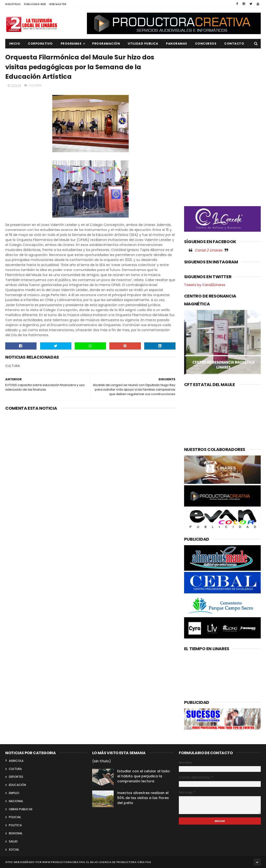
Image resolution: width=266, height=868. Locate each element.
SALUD (13, 841)
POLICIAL (15, 817)
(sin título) (101, 761)
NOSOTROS (13, 4)
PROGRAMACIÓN (106, 44)
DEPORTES (16, 777)
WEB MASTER (58, 4)
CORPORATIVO (40, 44)
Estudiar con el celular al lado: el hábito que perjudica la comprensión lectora (144, 776)
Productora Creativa (134, 862)
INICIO (15, 44)
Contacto (234, 44)
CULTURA (35, 85)
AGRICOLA (16, 761)
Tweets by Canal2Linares (205, 285)
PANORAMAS (177, 44)
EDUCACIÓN (17, 785)
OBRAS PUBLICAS (21, 809)
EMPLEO (14, 793)
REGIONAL (16, 833)
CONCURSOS (206, 44)
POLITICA (15, 825)
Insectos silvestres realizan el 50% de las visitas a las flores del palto (143, 798)
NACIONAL (16, 801)
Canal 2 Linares (208, 250)
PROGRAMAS (71, 44)
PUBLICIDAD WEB (35, 4)
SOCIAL (14, 850)
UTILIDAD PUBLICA (143, 44)
